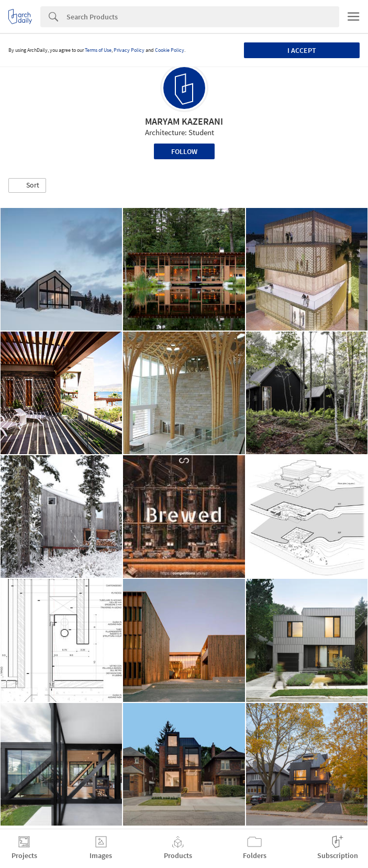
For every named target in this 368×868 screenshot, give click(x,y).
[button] (27, 185)
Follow (184, 151)
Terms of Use (98, 50)
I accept (302, 50)
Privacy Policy (129, 50)
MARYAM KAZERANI (184, 121)
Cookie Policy (170, 50)
